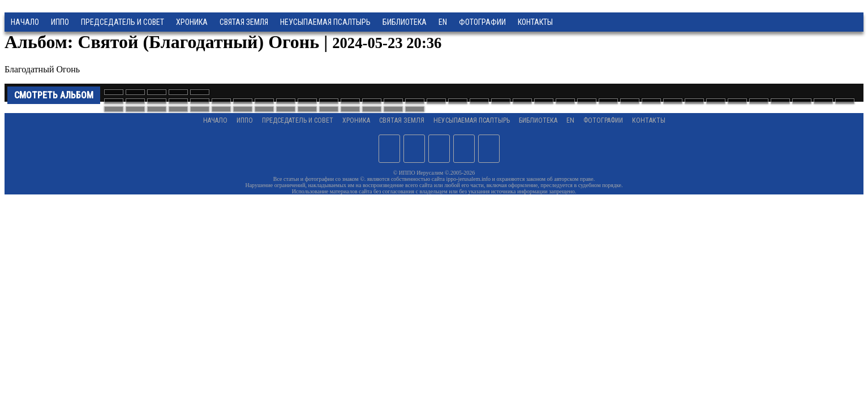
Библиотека (405, 22)
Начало (25, 22)
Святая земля (244, 22)
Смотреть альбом (54, 95)
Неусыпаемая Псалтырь (325, 22)
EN (443, 22)
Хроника (192, 22)
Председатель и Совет (123, 22)
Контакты (649, 120)
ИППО (60, 22)
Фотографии (603, 120)
